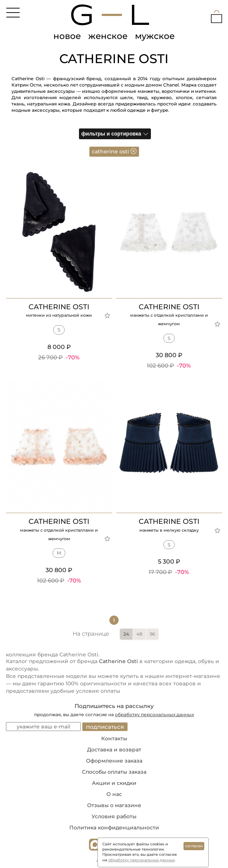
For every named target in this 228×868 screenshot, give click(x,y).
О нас (114, 794)
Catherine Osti (118, 661)
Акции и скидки (114, 783)
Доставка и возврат (114, 750)
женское (108, 36)
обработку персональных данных (154, 714)
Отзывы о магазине (114, 805)
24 (126, 634)
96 (152, 634)
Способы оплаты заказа (114, 772)
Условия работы (114, 816)
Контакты (114, 738)
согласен (194, 846)
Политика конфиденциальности (114, 828)
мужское (155, 36)
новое (67, 36)
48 (139, 634)
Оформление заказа (114, 761)
